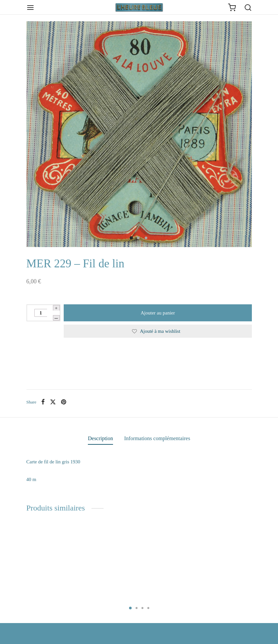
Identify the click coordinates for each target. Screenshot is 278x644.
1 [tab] (130, 608)
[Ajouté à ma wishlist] (158, 331)
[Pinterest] (64, 402)
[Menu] (30, 8)
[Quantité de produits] (41, 313)
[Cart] (232, 8)
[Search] (248, 8)
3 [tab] (142, 608)
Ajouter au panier (158, 313)
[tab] (100, 438)
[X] (53, 402)
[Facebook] (43, 402)
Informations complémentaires (157, 438)
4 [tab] (148, 608)
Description (100, 438)
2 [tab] (137, 608)
